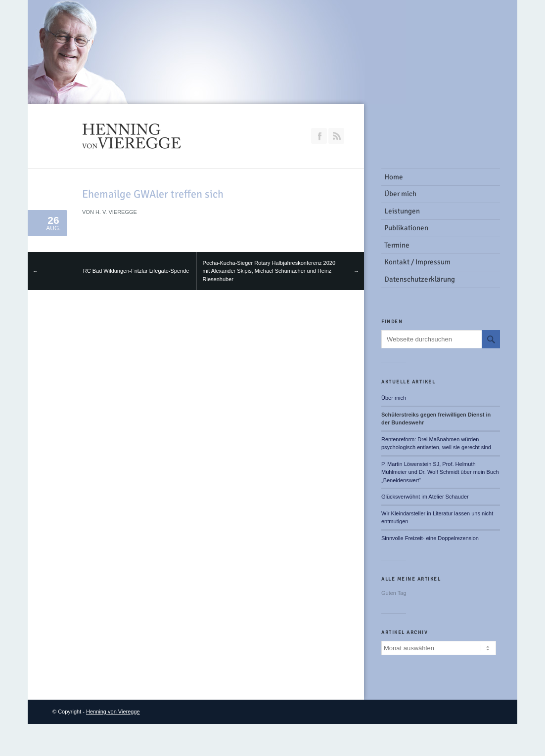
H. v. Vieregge (116, 212)
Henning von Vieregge (113, 712)
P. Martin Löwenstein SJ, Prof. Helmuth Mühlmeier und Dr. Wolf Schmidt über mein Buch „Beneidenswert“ (440, 472)
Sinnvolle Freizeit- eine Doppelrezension (430, 538)
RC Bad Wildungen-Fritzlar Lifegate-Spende (136, 271)
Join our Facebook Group (319, 136)
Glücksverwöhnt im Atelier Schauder (425, 497)
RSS (336, 136)
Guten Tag (394, 593)
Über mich (394, 398)
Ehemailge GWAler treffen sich (153, 194)
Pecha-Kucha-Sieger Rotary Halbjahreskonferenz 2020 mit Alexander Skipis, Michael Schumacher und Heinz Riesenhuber (269, 271)
